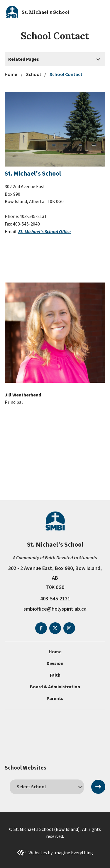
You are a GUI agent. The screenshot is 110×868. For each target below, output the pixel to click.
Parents (55, 699)
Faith (55, 675)
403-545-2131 (55, 599)
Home (55, 652)
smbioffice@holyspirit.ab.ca (55, 609)
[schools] (47, 787)
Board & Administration (55, 687)
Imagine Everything (73, 853)
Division (55, 663)
